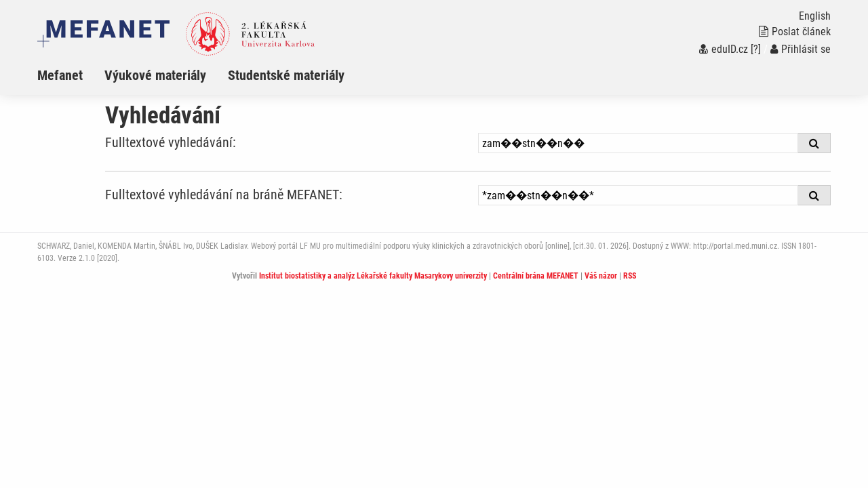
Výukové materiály (155, 75)
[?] (756, 49)
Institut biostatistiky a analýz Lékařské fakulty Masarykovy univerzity (373, 276)
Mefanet (60, 75)
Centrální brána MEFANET (536, 276)
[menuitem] (71, 75)
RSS (630, 276)
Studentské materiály (286, 75)
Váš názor (601, 276)
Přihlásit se (801, 49)
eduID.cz (724, 49)
